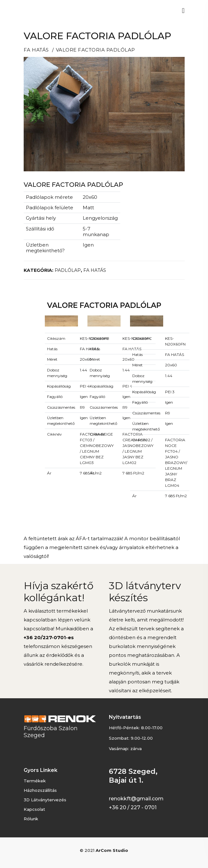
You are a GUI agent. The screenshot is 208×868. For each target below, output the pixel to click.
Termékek (35, 781)
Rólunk (31, 819)
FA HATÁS (36, 50)
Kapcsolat (34, 809)
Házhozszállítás (40, 790)
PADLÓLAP (68, 270)
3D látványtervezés (45, 800)
